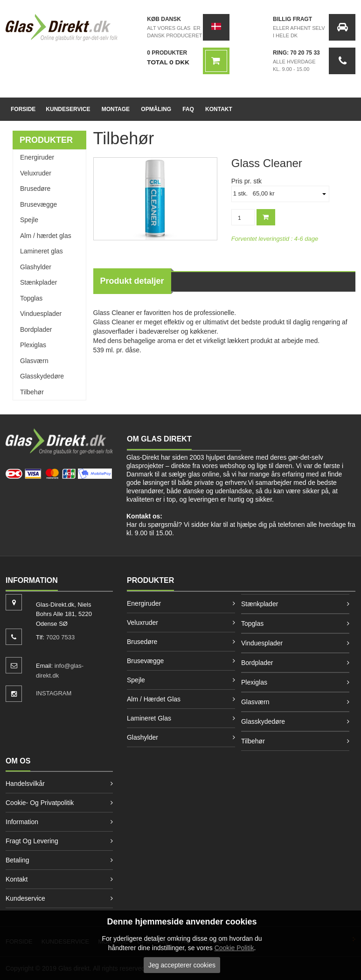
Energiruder (37, 157)
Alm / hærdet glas (46, 236)
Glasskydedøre (42, 376)
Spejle (29, 220)
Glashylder (36, 267)
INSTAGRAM (54, 693)
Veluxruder (36, 173)
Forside (23, 109)
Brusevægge (38, 204)
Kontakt (219, 109)
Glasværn (34, 361)
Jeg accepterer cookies (182, 965)
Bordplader (36, 329)
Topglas (31, 298)
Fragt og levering (32, 841)
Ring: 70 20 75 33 (296, 53)
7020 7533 (60, 637)
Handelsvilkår (25, 784)
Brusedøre (35, 189)
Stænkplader (38, 282)
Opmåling (156, 109)
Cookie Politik (234, 948)
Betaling (17, 860)
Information (22, 822)
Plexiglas (33, 345)
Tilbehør (32, 392)
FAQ (188, 109)
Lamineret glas (42, 251)
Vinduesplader (41, 314)
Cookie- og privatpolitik (40, 803)
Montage (116, 109)
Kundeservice (68, 109)
